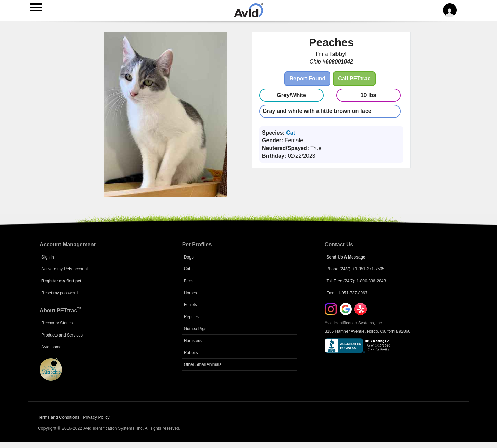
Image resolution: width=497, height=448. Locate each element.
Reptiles (191, 317)
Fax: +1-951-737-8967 (347, 293)
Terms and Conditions (59, 417)
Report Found (307, 79)
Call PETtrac (354, 79)
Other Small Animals (203, 364)
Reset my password (60, 293)
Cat (291, 133)
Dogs (189, 257)
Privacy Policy (96, 417)
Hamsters (193, 341)
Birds (189, 281)
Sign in (48, 257)
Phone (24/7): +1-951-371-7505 (355, 269)
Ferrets (191, 305)
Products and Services (62, 335)
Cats (188, 269)
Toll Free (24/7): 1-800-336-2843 (356, 281)
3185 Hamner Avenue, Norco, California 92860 (368, 331)
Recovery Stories (57, 323)
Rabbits (191, 353)
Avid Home (51, 347)
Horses (191, 293)
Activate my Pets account (65, 269)
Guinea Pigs (195, 329)
